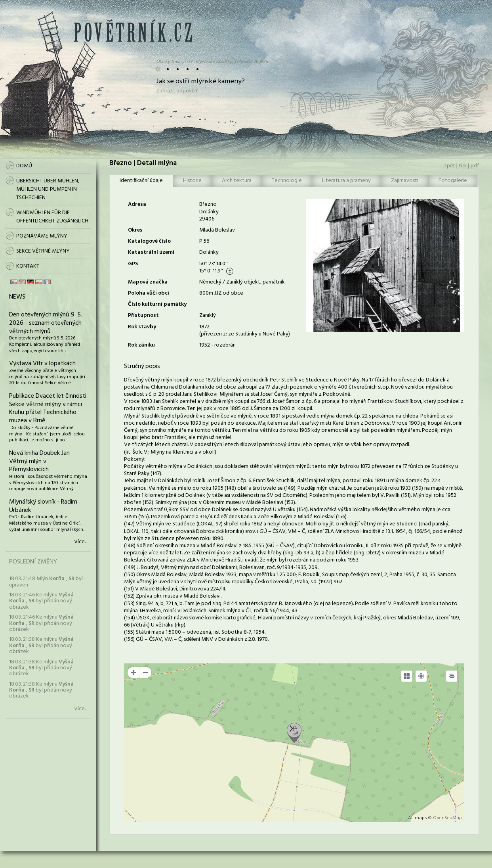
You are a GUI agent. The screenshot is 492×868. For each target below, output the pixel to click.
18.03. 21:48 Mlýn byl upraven (46, 582)
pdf (475, 166)
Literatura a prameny (346, 181)
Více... (81, 542)
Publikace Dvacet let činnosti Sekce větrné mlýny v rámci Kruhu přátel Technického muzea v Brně (48, 408)
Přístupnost (143, 315)
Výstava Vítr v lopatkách (42, 364)
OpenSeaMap (447, 818)
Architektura (237, 181)
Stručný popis (142, 366)
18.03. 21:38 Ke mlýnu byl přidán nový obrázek (41, 646)
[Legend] (452, 676)
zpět (450, 166)
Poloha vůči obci (149, 293)
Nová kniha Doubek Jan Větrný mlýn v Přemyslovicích (39, 462)
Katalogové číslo (149, 241)
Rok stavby (142, 327)
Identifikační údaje (141, 181)
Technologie (287, 181)
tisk (463, 166)
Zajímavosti (405, 181)
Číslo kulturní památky (157, 304)
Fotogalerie (453, 181)
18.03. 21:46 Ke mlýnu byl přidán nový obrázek (41, 601)
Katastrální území (151, 252)
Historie (192, 181)
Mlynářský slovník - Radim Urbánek (43, 506)
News (17, 297)
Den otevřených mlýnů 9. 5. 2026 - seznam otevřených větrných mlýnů (46, 323)
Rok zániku (141, 345)
